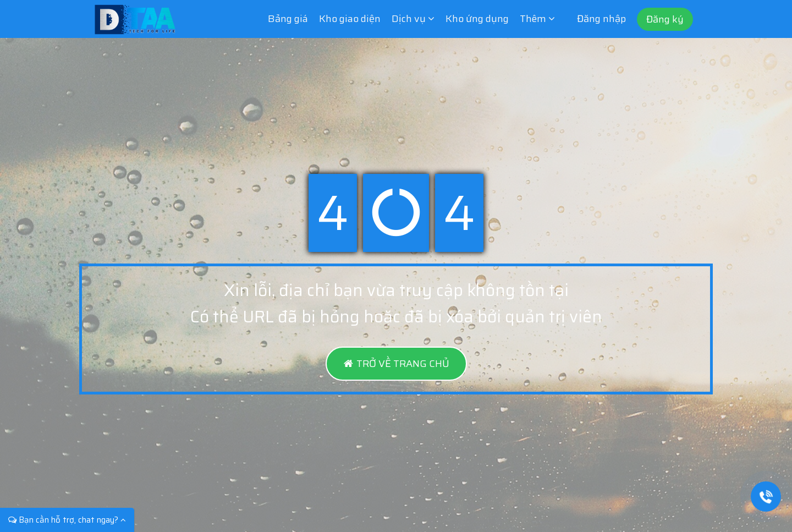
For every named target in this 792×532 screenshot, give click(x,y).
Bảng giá (288, 19)
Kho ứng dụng (477, 19)
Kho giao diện (350, 19)
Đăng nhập (601, 19)
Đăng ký (665, 19)
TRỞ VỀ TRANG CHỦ (396, 364)
